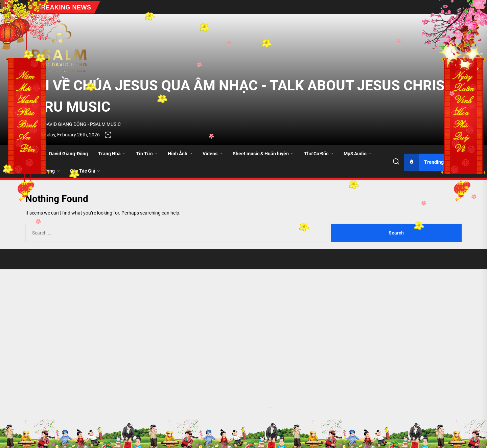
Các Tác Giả (85, 171)
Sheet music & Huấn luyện (263, 154)
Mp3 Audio (358, 154)
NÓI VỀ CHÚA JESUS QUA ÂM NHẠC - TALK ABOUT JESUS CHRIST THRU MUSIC (239, 96)
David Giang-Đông (68, 154)
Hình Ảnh (180, 154)
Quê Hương (45, 171)
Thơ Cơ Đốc (319, 154)
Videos (213, 154)
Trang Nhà (112, 154)
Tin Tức (147, 154)
